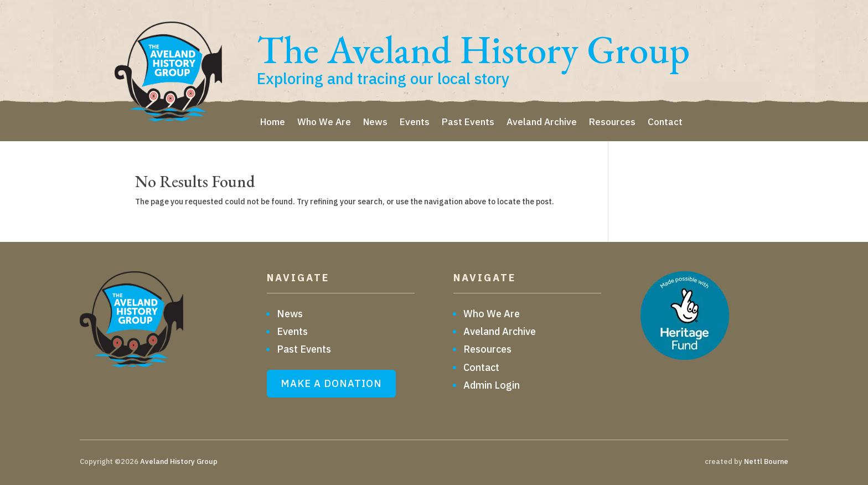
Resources (612, 123)
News (375, 123)
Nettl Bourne (766, 461)
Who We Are (324, 123)
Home (273, 123)
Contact (665, 123)
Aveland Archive (542, 123)
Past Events (468, 123)
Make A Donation (331, 383)
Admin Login (492, 385)
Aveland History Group (179, 461)
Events (415, 123)
